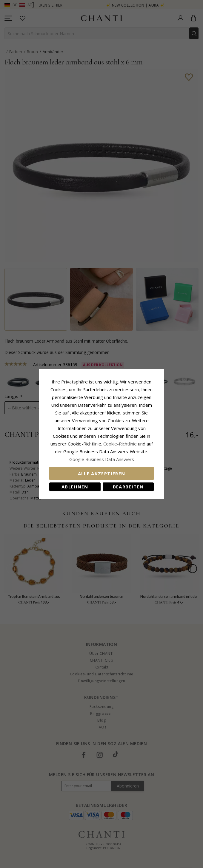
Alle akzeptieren (102, 474)
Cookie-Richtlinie (120, 444)
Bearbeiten (128, 487)
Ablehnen (75, 487)
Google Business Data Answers (102, 459)
